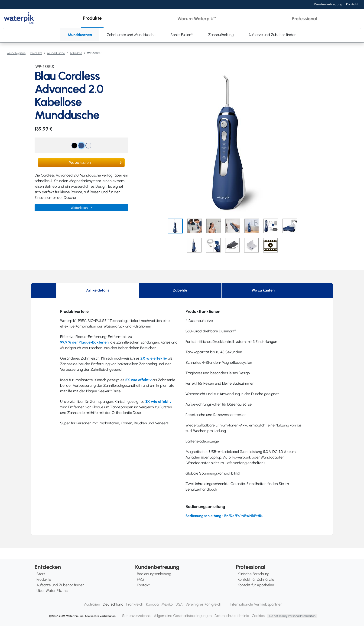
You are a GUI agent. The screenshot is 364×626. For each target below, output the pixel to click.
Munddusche (56, 53)
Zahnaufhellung (221, 35)
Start (41, 574)
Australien (92, 604)
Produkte (36, 53)
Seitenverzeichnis (137, 616)
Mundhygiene (16, 53)
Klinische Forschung (253, 574)
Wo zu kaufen (80, 162)
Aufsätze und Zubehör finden (272, 35)
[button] (92, 18)
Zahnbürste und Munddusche (131, 35)
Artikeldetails (98, 290)
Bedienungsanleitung (154, 574)
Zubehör (180, 290)
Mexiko (167, 604)
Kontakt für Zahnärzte (256, 579)
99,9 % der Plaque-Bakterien (84, 342)
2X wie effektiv (154, 358)
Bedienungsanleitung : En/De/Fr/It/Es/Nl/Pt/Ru (224, 516)
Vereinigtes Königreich (203, 604)
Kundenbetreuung (328, 4)
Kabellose (76, 53)
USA (179, 604)
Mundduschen (80, 35)
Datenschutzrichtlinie (232, 616)
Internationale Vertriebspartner (256, 604)
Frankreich (135, 604)
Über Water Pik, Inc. (52, 591)
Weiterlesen (80, 208)
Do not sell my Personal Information (292, 616)
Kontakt (352, 4)
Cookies (258, 616)
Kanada (152, 604)
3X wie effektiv (158, 401)
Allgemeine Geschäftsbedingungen (183, 616)
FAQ (140, 579)
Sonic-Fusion (182, 35)
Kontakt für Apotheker (256, 585)
